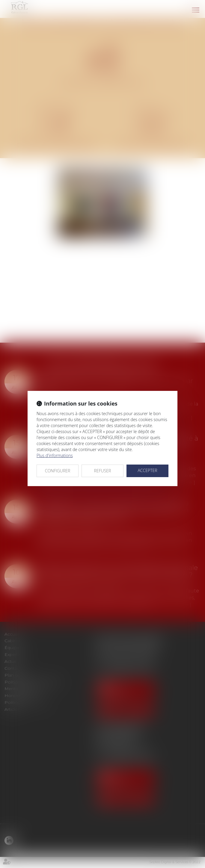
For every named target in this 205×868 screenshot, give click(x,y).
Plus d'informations (55, 455)
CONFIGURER (58, 471)
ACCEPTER (147, 470)
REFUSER (103, 471)
